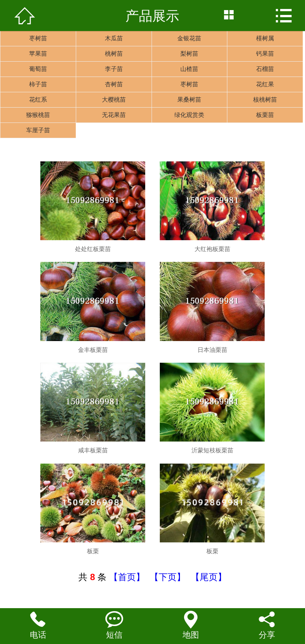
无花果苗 (114, 115)
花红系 (38, 100)
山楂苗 (189, 69)
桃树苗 (114, 54)
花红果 (265, 84)
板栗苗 (265, 115)
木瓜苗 (114, 38)
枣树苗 (38, 38)
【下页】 (168, 577)
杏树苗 (114, 84)
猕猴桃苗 (38, 115)
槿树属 (265, 38)
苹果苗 (38, 54)
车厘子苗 (38, 130)
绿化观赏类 (189, 115)
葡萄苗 (38, 69)
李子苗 (114, 69)
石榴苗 (265, 69)
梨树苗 (189, 54)
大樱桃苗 (114, 100)
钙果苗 (265, 54)
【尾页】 (209, 577)
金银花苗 (189, 38)
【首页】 (127, 577)
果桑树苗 (189, 100)
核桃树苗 (265, 100)
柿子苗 (38, 84)
